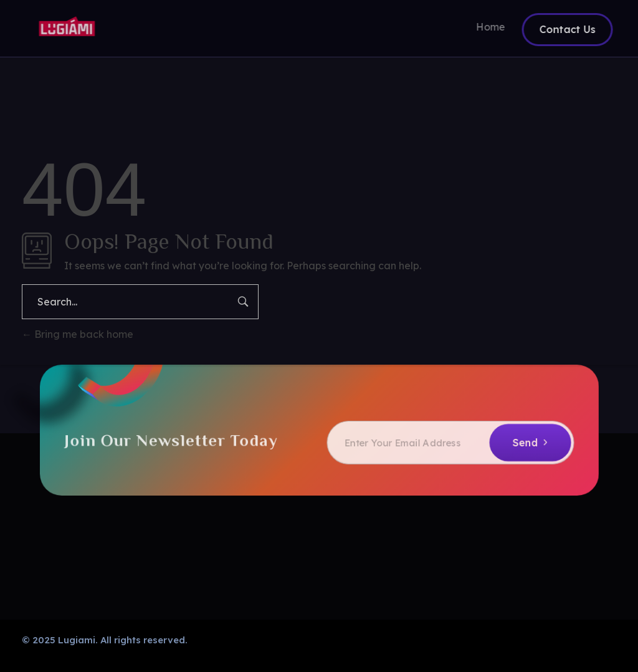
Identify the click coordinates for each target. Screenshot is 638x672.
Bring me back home (78, 334)
